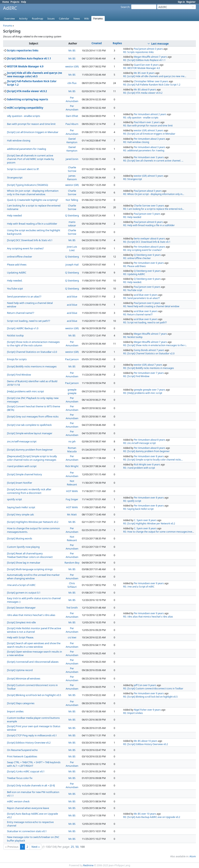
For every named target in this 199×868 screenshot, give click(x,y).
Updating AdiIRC (17, 273)
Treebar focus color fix (20, 778)
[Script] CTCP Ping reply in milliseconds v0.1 (32, 735)
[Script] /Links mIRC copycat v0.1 (26, 771)
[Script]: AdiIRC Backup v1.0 (23, 328)
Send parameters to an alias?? (24, 296)
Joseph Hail (72, 265)
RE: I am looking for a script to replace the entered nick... (154, 209)
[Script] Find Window (19, 375)
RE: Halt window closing (136, 142)
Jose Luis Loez (72, 248)
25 (72, 847)
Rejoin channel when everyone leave (28, 808)
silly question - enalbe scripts (24, 116)
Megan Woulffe (142, 57)
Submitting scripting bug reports (28, 99)
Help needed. (15, 281)
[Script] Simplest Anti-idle (21, 622)
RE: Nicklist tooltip (133, 337)
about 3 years (158, 139)
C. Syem (138, 520)
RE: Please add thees (134, 266)
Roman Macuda (72, 450)
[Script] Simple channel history (24, 474)
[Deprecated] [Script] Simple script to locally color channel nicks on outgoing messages (32, 458)
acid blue (72, 296)
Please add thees (17, 265)
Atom (193, 856)
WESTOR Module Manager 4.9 (25, 66)
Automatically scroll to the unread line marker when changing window (33, 577)
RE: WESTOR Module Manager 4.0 (142, 68)
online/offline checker (20, 257)
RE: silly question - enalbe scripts (141, 118)
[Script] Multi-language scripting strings (30, 569)
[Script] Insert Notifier (20, 483)
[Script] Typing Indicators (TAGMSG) (27, 185)
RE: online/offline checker (137, 258)
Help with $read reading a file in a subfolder (32, 224)
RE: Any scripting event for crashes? (142, 250)
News (77, 19)
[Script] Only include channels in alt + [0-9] (31, 785)
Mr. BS (72, 50)
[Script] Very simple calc (21, 514)
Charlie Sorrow (72, 169)
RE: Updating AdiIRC (134, 274)
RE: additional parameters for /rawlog (144, 150)
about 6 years (158, 239)
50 (77, 847)
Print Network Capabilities (22, 756)
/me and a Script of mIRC (21, 585)
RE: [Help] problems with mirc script (143, 393)
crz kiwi (72, 637)
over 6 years (154, 255)
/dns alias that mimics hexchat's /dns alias (31, 615)
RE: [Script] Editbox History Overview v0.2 (146, 744)
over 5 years (158, 206)
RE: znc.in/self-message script (139, 443)
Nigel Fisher (140, 710)
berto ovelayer (142, 239)
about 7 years (155, 365)
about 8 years (158, 440)
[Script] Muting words (20, 538)
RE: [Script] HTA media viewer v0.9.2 (143, 93)
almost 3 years (155, 49)
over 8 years (152, 65)
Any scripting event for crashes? (25, 248)
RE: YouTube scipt (133, 290)
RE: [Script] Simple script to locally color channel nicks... (153, 460)
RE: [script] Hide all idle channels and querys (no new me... (155, 76)
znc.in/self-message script (22, 441)
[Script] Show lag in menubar (24, 563)
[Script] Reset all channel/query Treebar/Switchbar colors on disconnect (30, 555)
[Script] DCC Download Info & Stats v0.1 (30, 240)
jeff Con (138, 685)
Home (6, 2)
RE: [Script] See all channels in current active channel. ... (153, 161)
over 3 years (157, 157)
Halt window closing (19, 140)
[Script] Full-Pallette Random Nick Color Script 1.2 (32, 83)
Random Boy (72, 563)
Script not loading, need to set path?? (29, 321)
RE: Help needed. (132, 282)
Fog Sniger (72, 499)
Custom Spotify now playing (23, 547)
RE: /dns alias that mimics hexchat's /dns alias (148, 617)
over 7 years (157, 373)
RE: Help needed (132, 217)
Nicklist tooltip (15, 335)
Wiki (87, 19)
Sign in (181, 2)
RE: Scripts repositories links (138, 52)
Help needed (14, 215)
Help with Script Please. (20, 637)
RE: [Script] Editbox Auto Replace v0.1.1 (144, 60)
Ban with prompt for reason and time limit (31, 124)
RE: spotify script (132, 501)
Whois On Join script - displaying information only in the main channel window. (33, 192)
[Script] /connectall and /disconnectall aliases (33, 662)
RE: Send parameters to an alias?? (141, 298)
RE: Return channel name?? (138, 314)
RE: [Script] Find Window (136, 376)
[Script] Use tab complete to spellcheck (29, 425)
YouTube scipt (15, 288)
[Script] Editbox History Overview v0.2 (29, 743)
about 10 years (149, 741)
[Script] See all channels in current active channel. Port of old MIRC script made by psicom (31, 159)
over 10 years (149, 814)
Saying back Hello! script (21, 507)
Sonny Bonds (141, 350)
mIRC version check (18, 801)
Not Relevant (72, 483)
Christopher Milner (144, 81)
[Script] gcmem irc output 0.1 (24, 593)
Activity (23, 19)
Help (24, 2)
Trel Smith (72, 608)
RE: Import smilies (133, 713)
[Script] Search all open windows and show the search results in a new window (34, 645)
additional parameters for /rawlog (27, 149)
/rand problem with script (22, 466)
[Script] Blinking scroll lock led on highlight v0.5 (34, 695)
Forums (98, 19)
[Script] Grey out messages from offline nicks (33, 416)
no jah (72, 441)
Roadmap (38, 19)
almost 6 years (155, 222)
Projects (15, 2)
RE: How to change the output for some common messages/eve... (159, 532)
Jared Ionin (72, 159)
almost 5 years (155, 176)
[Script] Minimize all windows (24, 678)
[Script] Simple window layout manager (30, 433)
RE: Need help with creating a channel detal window (151, 306)
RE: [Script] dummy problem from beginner (146, 451)
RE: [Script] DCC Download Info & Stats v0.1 (147, 242)
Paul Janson (140, 49)
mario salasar (72, 224)
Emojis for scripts (17, 359)
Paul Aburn (72, 124)
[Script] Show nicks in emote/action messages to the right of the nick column (33, 344)
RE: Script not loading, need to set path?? (145, 322)
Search (125, 7)
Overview (9, 19)
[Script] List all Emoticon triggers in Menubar (33, 132)
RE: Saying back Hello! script (138, 509)
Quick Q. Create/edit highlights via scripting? (33, 200)
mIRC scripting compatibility (25, 108)
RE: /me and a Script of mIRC (139, 587)
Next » (36, 847)
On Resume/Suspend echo (22, 750)
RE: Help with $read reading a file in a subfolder (149, 225)
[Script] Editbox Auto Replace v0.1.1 (29, 58)
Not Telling (72, 200)
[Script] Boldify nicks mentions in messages (32, 366)
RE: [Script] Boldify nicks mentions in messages (149, 368)
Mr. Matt (72, 514)
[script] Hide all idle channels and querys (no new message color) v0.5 (34, 75)
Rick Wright (72, 466)
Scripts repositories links (23, 50)
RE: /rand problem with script (139, 468)
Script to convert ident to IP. (23, 169)
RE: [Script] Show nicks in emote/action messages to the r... (155, 345)
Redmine (88, 865)
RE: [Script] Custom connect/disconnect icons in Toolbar (153, 688)
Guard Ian (139, 65)
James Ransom (72, 177)
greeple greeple (72, 391)
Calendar (64, 19)
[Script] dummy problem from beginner (30, 450)
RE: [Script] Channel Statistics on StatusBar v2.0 (149, 353)
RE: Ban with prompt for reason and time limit (148, 126)
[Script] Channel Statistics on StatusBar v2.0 (32, 352)
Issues (51, 19)
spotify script (14, 499)
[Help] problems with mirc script (25, 391)
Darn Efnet (72, 116)
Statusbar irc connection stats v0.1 (27, 831)
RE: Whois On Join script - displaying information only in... (154, 194)
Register (191, 2)
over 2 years (153, 122)
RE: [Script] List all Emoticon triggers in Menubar (149, 134)
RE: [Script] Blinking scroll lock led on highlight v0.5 (150, 697)
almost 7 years (159, 57)
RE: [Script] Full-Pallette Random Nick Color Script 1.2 (152, 85)
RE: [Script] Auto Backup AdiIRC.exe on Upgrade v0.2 (152, 817)
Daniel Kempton (72, 140)
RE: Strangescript (133, 179)
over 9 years (157, 583)
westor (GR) (72, 66)
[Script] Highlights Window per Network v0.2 (33, 522)
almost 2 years (158, 114)
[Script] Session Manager (21, 608)
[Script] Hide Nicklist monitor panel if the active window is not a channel (34, 630)
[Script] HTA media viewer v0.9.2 (27, 91)
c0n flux (72, 83)
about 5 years (154, 191)
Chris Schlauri (72, 585)
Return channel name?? (21, 313)
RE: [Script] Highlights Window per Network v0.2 (149, 524)
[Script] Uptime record (20, 670)
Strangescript (15, 177)
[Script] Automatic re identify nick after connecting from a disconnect (29, 491)
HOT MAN (72, 491)
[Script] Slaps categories (21, 703)
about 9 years (149, 90)
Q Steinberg (72, 215)
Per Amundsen (72, 99)
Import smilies (15, 711)
